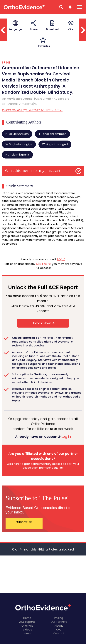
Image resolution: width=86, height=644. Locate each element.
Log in (61, 259)
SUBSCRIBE (24, 522)
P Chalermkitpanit (17, 155)
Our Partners (59, 622)
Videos (27, 630)
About (59, 626)
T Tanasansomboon (53, 134)
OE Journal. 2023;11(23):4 (19, 104)
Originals (27, 626)
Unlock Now (43, 323)
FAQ (59, 630)
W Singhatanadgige (19, 144)
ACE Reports (27, 622)
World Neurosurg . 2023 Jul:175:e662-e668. (32, 110)
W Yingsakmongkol (55, 144)
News (27, 633)
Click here (43, 264)
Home (27, 618)
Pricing (59, 618)
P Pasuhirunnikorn (17, 134)
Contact (59, 633)
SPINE (6, 62)
